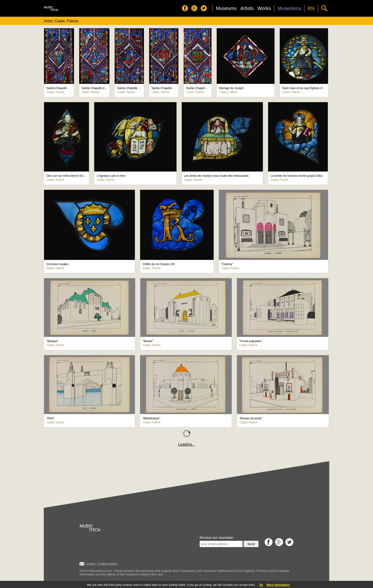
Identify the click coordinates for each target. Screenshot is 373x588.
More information (278, 585)
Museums (226, 8)
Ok (261, 585)
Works (264, 8)
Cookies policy (107, 564)
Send (251, 544)
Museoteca (289, 8)
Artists (247, 8)
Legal (91, 564)
